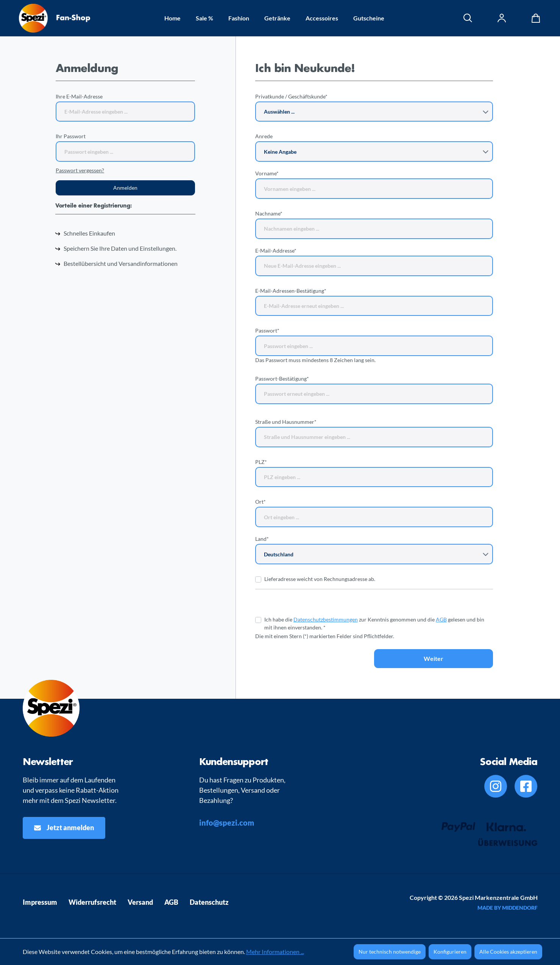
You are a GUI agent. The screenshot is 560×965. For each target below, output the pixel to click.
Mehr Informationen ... (275, 952)
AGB (441, 619)
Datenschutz (209, 902)
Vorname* (267, 173)
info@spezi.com (227, 823)
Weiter (434, 658)
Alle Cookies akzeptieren (508, 952)
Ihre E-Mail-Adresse (79, 96)
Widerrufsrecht (92, 902)
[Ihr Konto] (502, 18)
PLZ (261, 462)
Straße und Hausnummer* (286, 422)
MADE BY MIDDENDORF (508, 908)
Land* (262, 539)
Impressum (40, 902)
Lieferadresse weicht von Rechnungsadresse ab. (320, 579)
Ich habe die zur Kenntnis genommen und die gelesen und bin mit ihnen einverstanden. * (374, 623)
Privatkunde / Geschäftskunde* (291, 96)
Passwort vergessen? (80, 170)
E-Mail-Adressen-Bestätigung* (291, 291)
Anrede (264, 136)
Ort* (261, 502)
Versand (140, 902)
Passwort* (267, 330)
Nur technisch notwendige (390, 952)
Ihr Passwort (71, 136)
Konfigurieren (450, 952)
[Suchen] (468, 18)
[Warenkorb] (534, 18)
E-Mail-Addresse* (276, 251)
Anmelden (125, 188)
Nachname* (269, 213)
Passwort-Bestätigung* (282, 379)
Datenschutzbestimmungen (326, 619)
